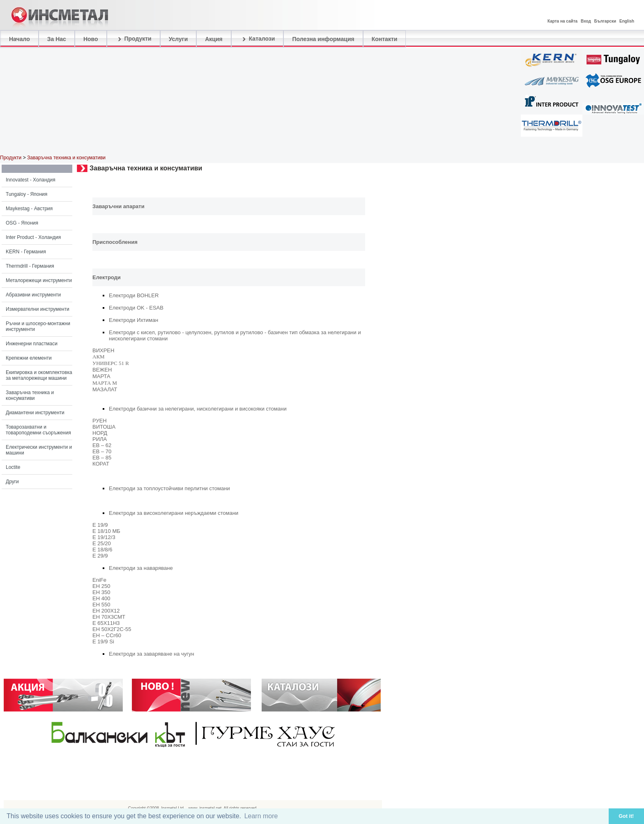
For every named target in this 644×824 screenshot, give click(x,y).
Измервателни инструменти (38, 309)
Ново (91, 39)
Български (605, 21)
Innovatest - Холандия (31, 180)
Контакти (385, 39)
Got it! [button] (626, 816)
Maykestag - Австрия (29, 209)
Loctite (13, 467)
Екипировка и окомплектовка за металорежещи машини (39, 375)
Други (12, 482)
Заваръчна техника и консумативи (30, 395)
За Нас (57, 39)
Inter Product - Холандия (33, 237)
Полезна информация (323, 39)
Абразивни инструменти (33, 295)
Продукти (133, 39)
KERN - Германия (26, 252)
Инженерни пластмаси (32, 344)
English (627, 21)
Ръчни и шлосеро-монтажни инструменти (38, 326)
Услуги (178, 39)
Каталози (258, 39)
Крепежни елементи (29, 358)
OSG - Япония (22, 223)
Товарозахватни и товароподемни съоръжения (38, 430)
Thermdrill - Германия (30, 266)
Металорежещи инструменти (39, 280)
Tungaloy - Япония (26, 194)
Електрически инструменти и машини (39, 450)
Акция (214, 39)
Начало (20, 39)
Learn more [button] (261, 816)
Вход (586, 21)
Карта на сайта (562, 21)
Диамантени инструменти (35, 413)
